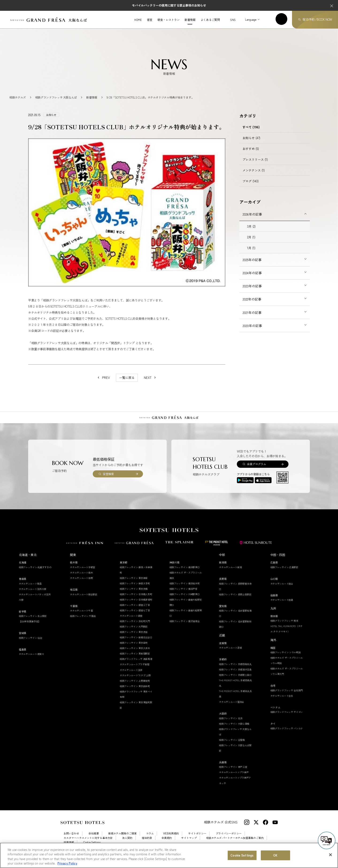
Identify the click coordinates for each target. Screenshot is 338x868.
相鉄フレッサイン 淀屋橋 (232, 745)
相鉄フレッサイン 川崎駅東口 (185, 599)
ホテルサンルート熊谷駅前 (84, 599)
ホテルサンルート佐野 (81, 583)
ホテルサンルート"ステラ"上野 (135, 680)
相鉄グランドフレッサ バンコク (287, 733)
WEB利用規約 (171, 839)
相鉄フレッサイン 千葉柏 (83, 621)
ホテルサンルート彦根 (230, 653)
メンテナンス (254, 175)
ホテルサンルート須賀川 (31, 659)
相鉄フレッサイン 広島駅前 (284, 572)
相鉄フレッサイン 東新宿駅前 (135, 659)
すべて (251, 132)
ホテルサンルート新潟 (230, 572)
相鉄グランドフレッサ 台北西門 (287, 695)
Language (251, 19)
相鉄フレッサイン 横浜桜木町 (185, 588)
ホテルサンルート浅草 (131, 675)
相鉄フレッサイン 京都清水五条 (235, 674)
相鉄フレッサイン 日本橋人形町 (136, 599)
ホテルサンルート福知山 (232, 707)
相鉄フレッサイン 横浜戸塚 (183, 594)
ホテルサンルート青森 (30, 588)
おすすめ (251, 154)
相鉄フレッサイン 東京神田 (134, 583)
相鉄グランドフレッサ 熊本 (284, 626)
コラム (150, 839)
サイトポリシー (197, 839)
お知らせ (251, 143)
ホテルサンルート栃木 (81, 577)
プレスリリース (255, 164)
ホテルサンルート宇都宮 (83, 572)
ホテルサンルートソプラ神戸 (234, 777)
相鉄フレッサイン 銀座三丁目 (135, 610)
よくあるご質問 (210, 20)
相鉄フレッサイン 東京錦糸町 (135, 691)
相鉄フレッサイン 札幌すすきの (35, 572)
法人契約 (127, 843)
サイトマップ (189, 843)
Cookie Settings (92, 847)
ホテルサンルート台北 (282, 701)
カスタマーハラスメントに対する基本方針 (88, 843)
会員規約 (167, 843)
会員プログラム (256, 469)
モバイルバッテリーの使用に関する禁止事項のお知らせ (169, 5)
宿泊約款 (147, 843)
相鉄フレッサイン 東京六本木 (135, 653)
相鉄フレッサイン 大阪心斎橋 (234, 729)
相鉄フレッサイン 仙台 (31, 643)
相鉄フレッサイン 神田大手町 (135, 588)
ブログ (251, 186)
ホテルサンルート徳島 (282, 605)
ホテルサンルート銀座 (131, 621)
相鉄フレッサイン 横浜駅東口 (185, 572)
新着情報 (190, 20)
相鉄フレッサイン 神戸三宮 (233, 772)
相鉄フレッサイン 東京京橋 (134, 594)
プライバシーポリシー (229, 839)
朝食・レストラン (168, 20)
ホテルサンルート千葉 (81, 615)
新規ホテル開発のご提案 (122, 839)
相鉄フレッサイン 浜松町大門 (135, 626)
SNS (233, 20)
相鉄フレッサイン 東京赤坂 (134, 637)
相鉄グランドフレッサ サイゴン (287, 717)
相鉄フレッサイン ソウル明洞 (286, 657)
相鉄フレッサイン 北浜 (231, 723)
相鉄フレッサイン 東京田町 (134, 648)
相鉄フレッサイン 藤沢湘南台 (185, 626)
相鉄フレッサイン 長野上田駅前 (235, 599)
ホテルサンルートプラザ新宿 (134, 669)
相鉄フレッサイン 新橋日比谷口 (136, 642)
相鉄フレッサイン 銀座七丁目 (135, 615)
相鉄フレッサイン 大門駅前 (134, 632)
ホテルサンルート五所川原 (32, 594)
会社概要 (94, 839)
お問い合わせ (71, 839)
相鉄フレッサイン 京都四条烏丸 (235, 669)
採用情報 (69, 847)
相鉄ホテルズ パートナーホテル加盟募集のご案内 (235, 843)
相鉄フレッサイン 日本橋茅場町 (136, 604)
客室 (150, 20)
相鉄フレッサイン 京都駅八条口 (235, 680)
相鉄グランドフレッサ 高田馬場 (136, 664)
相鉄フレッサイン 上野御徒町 (135, 686)
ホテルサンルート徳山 (282, 588)
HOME (138, 20)
